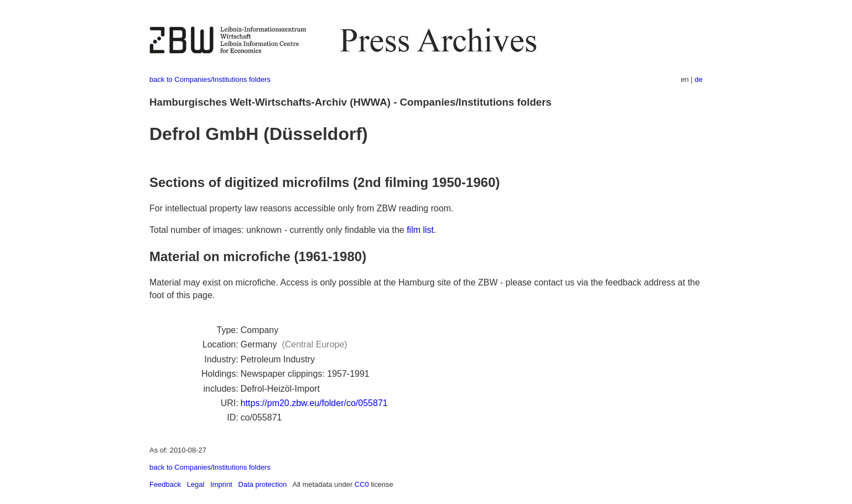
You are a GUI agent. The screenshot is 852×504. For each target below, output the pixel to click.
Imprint (221, 484)
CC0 (362, 484)
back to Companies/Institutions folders (210, 79)
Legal (196, 484)
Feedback (165, 484)
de (699, 79)
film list (420, 230)
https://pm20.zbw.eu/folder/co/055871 (314, 403)
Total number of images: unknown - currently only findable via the (278, 230)
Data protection (263, 484)
